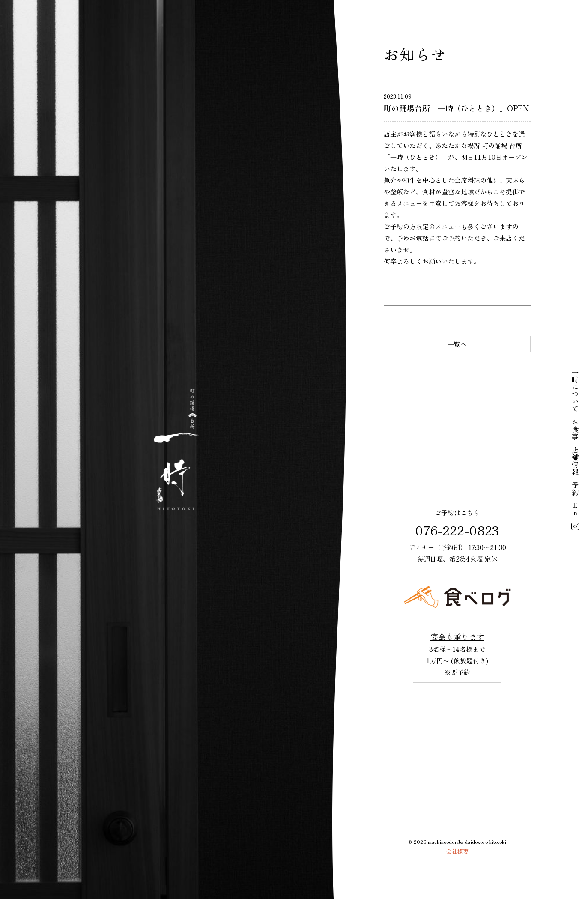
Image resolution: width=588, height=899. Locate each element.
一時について (575, 391)
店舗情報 (575, 461)
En (575, 509)
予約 (575, 489)
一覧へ (457, 344)
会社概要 (457, 851)
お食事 (575, 429)
